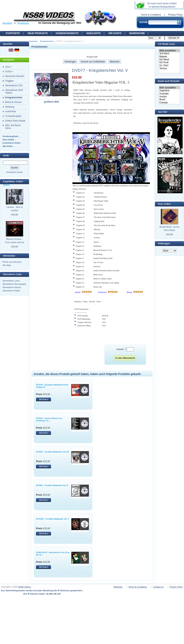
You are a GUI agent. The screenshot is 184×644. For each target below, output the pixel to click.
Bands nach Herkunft (169, 81)
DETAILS (44, 399)
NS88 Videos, (25, 587)
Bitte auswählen (169, 51)
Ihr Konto (115, 33)
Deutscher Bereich (15, 76)
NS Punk (169, 63)
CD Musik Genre (166, 44)
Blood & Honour (13, 102)
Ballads (169, 57)
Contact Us (158, 587)
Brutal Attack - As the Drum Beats (169, 228)
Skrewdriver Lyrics (11, 281)
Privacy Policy (175, 15)
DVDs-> (9, 72)
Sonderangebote (67, 33)
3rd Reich (169, 54)
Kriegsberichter (47, 41)
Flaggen (9, 81)
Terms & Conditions (151, 15)
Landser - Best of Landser (15, 209)
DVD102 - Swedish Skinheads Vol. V (52, 519)
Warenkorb (137, 33)
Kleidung (10, 107)
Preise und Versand (12, 262)
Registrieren (23, 23)
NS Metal (169, 60)
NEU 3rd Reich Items (13, 127)
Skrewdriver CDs (14, 85)
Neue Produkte (38, 33)
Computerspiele (13, 116)
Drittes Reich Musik (15, 121)
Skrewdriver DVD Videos (14, 92)
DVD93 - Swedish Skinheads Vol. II (52, 485)
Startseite (13, 33)
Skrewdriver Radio (11, 291)
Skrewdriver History (12, 287)
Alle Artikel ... (9, 146)
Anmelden (7, 23)
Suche (6, 155)
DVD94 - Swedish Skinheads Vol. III (52, 452)
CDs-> (9, 67)
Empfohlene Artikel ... (13, 143)
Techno (169, 69)
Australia (169, 94)
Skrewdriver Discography (14, 284)
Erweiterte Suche (15, 172)
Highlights (94, 33)
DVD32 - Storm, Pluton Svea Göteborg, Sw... (49, 419)
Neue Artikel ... (9, 140)
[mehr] (6, 184)
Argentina (169, 91)
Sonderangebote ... (12, 136)
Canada (169, 103)
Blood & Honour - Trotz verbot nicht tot (15, 241)
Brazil (169, 100)
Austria (169, 97)
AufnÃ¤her (11, 111)
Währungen (164, 243)
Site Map (7, 265)
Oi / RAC (169, 66)
